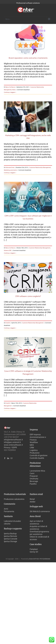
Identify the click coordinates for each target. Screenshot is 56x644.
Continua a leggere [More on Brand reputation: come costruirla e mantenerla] (9, 92)
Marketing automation (10, 170)
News (14, 90)
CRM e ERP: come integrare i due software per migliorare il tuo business (28, 217)
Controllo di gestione (39, 455)
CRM (32, 448)
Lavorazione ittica (37, 471)
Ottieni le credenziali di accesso (39, 538)
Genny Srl (34, 552)
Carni (32, 473)
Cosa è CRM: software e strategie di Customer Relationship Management (28, 373)
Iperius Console (11, 539)
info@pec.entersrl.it (12, 442)
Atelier (33, 502)
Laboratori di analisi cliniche (12, 522)
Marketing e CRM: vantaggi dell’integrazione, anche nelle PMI (28, 137)
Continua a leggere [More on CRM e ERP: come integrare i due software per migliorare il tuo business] (9, 253)
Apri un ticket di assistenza (36, 522)
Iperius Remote (10, 536)
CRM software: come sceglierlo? (28, 296)
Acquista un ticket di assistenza (38, 528)
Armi (6, 509)
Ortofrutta (34, 479)
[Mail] (12, 458)
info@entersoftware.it (13, 440)
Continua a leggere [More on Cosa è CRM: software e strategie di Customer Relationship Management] (9, 408)
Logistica (34, 450)
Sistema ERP (8, 250)
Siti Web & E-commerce (40, 511)
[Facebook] (5, 458)
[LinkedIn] (8, 458)
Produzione (35, 453)
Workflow (34, 442)
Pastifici (33, 484)
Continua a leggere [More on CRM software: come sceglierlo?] (9, 328)
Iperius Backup (10, 534)
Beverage (34, 481)
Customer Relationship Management (40, 168)
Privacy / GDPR (10, 447)
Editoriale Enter (10, 168)
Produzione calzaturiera (14, 499)
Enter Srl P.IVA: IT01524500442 (40, 559)
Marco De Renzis (10, 87)
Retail (32, 499)
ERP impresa (35, 435)
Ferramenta (9, 511)
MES (32, 445)
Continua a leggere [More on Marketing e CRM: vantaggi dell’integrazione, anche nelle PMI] (9, 173)
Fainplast (34, 549)
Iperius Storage (10, 541)
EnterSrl (8, 323)
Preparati (34, 476)
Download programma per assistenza (39, 533)
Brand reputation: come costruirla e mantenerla (28, 58)
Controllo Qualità (37, 458)
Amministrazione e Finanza (38, 438)
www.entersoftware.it (13, 445)
